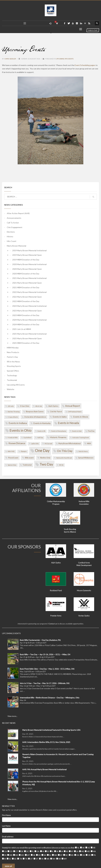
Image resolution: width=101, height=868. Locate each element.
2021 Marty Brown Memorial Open (27, 283)
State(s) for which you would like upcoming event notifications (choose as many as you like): (38, 847)
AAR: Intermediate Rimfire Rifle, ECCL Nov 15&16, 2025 (46, 742)
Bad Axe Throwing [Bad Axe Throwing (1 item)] (14, 411)
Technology (12, 375)
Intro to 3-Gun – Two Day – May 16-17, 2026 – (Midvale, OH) (45, 683)
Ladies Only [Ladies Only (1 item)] (35, 443)
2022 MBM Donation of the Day (26, 301)
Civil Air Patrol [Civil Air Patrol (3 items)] (56, 411)
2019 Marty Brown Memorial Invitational (29, 250)
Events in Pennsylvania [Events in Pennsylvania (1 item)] (59, 431)
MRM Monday (13, 347)
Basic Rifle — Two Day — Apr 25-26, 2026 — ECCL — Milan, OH (45, 654)
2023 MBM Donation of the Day (26, 315)
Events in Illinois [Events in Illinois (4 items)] (81, 416)
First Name (6, 815)
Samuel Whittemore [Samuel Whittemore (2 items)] (86, 458)
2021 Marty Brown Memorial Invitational (29, 278)
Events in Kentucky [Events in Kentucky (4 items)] (42, 423)
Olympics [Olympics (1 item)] (24, 451)
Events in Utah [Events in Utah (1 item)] (77, 431)
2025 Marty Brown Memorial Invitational (29, 333)
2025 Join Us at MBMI (22, 329)
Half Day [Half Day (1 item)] (40, 437)
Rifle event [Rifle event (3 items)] (29, 457)
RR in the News (13, 361)
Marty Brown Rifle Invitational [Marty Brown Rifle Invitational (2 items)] (70, 443)
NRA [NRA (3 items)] (89, 443)
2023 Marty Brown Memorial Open (27, 310)
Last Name (6, 826)
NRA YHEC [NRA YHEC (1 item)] (11, 451)
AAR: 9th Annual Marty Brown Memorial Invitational (44, 769)
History (10, 236)
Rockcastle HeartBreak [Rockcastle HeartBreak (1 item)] (64, 458)
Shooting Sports (14, 366)
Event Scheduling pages (85, 65)
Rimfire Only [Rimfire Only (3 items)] (45, 457)
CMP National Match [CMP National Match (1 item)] (75, 411)
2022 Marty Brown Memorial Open (27, 296)
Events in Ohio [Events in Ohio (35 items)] (21, 430)
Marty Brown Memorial (16, 246)
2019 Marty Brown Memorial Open (27, 255)
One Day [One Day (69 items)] (42, 450)
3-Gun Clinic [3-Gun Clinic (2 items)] (25, 406)
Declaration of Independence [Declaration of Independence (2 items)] (35, 417)
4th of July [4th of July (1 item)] (39, 406)
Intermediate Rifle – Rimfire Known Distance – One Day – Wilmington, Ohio (50, 697)
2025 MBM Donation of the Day (26, 343)
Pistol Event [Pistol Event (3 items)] (13, 457)
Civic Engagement (15, 227)
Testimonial (12, 380)
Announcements (14, 218)
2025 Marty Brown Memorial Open (27, 338)
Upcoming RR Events (65, 58)
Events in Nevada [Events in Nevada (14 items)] (68, 423)
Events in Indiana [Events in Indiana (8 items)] (18, 423)
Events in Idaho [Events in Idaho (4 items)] (60, 416)
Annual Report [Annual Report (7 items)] (73, 406)
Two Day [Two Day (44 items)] (46, 464)
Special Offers (13, 370)
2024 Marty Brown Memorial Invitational (29, 320)
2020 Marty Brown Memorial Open (27, 269)
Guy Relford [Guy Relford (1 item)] (27, 437)
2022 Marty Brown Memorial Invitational (29, 292)
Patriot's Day (12, 357)
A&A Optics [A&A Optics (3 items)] (53, 406)
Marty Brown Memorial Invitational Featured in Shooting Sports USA (51, 730)
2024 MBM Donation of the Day (26, 324)
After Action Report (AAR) (18, 213)
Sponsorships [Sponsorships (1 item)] (12, 465)
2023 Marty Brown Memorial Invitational (29, 306)
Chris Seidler (10, 58)
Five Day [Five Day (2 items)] (91, 431)
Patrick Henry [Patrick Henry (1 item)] (83, 451)
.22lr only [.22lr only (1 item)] (11, 406)
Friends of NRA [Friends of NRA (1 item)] (13, 437)
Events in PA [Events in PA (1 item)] (41, 431)
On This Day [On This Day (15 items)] (65, 451)
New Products (13, 352)
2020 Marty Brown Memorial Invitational (29, 264)
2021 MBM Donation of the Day (26, 287)
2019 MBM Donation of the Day (26, 259)
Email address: (8, 836)
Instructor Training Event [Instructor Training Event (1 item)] (81, 437)
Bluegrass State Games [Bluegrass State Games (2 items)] (35, 411)
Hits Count (12, 241)
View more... (12, 716)
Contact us (53, 623)
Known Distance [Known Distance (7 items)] (17, 443)
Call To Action (13, 222)
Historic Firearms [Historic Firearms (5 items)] (58, 437)
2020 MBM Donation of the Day (26, 273)
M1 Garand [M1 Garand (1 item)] (48, 443)
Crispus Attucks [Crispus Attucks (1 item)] (13, 417)
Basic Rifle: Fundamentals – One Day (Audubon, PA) (40, 640)
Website (11, 389)
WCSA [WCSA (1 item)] (61, 465)
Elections (11, 232)
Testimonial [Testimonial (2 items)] (27, 465)
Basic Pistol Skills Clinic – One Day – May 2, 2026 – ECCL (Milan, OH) (47, 669)
